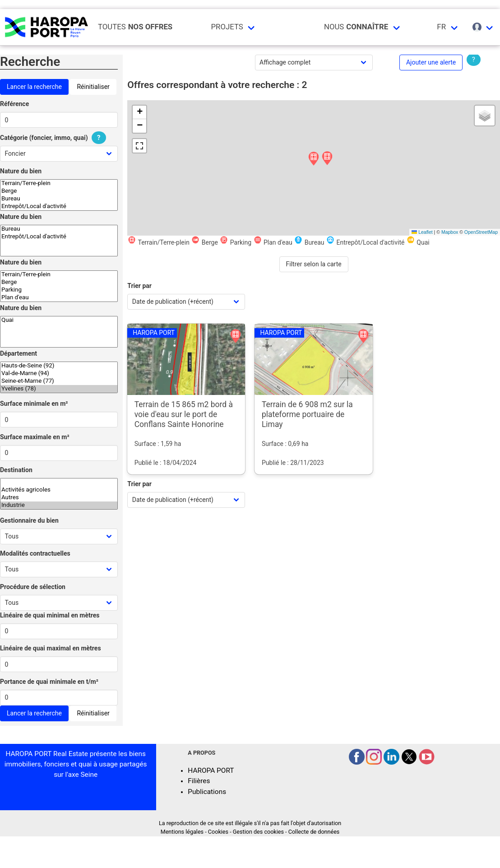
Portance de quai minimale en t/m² (49, 682)
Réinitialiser (93, 87)
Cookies (218, 832)
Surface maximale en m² (35, 437)
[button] (327, 159)
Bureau (59, 199)
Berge (59, 191)
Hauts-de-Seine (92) (59, 366)
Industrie (59, 505)
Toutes (135, 27)
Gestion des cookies (258, 832)
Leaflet (422, 232)
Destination (16, 470)
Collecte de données (314, 832)
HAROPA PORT (211, 771)
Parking (59, 290)
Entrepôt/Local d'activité (59, 207)
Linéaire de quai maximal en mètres (51, 648)
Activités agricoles (59, 490)
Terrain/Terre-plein (59, 183)
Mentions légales (182, 832)
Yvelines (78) (59, 389)
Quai (59, 320)
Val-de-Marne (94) (59, 374)
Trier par (139, 286)
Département (19, 353)
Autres (59, 498)
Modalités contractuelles (35, 553)
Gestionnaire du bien (29, 520)
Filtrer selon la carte (314, 264)
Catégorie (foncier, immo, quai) (54, 138)
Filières (199, 781)
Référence (14, 104)
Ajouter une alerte (431, 62)
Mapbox (450, 232)
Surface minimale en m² (34, 404)
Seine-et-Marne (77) (59, 381)
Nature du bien (21, 171)
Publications (207, 792)
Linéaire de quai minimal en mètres (50, 615)
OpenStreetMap (481, 232)
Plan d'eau (59, 298)
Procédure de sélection (33, 587)
